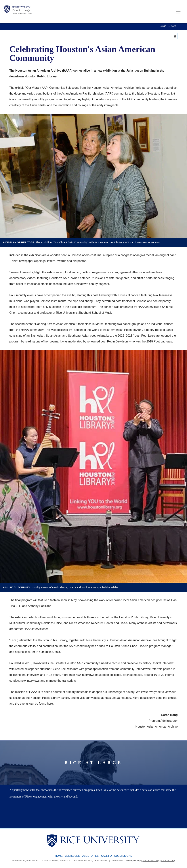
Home (163, 26)
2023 (174, 26)
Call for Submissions (117, 856)
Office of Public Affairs (22, 14)
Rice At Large (21, 10)
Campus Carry (168, 861)
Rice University (21, 7)
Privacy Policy (133, 861)
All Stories (90, 856)
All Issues (72, 856)
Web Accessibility (151, 861)
